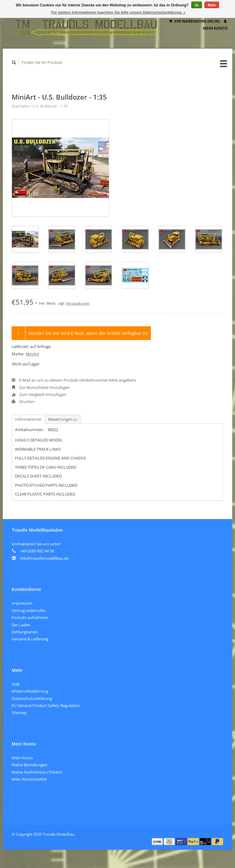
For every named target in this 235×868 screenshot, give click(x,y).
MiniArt (32, 354)
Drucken (23, 401)
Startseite (20, 106)
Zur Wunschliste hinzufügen (41, 387)
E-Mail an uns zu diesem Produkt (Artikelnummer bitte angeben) (74, 380)
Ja (197, 5)
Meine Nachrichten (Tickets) (37, 772)
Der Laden (21, 625)
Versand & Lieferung (30, 639)
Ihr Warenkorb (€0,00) (195, 21)
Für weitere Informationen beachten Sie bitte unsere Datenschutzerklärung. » (118, 13)
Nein (212, 5)
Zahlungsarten (25, 632)
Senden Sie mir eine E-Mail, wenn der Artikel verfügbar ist (88, 333)
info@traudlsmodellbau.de (44, 558)
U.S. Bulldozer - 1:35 (50, 106)
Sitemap (19, 712)
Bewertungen (63, 419)
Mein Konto (22, 758)
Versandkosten (78, 303)
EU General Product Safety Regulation (46, 705)
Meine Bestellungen (30, 765)
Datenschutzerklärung (32, 698)
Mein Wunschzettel (29, 779)
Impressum (22, 603)
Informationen (28, 419)
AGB (15, 684)
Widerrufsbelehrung (30, 691)
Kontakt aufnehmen (30, 617)
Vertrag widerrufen (29, 610)
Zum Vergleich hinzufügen (39, 394)
